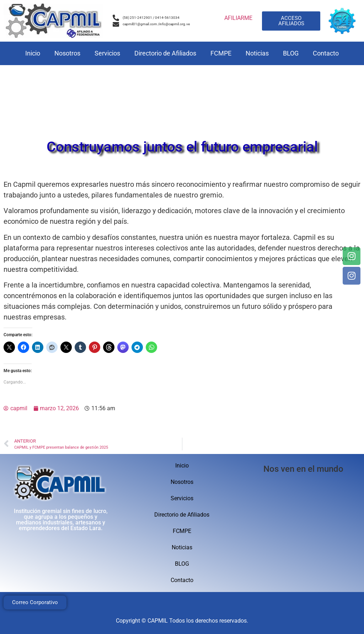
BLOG (291, 53)
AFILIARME (238, 18)
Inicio (33, 53)
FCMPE (221, 53)
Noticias (257, 53)
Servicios (107, 53)
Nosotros (67, 53)
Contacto (326, 53)
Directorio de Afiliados (165, 53)
